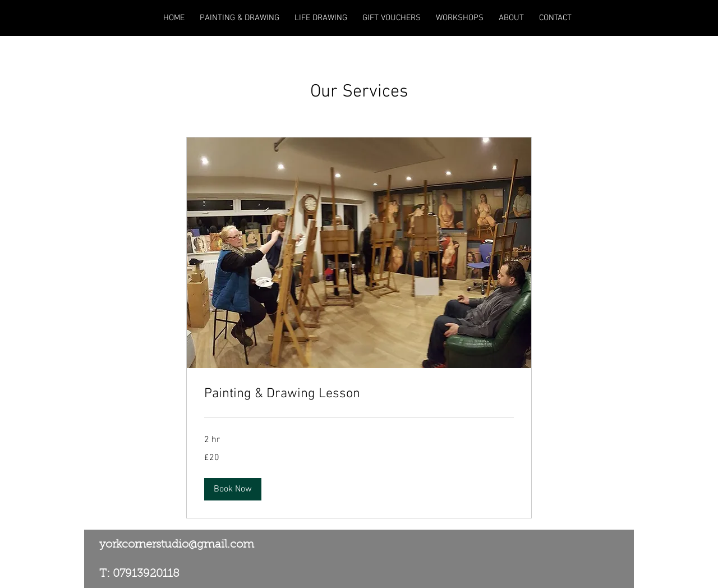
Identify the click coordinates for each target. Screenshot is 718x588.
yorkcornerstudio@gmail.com (177, 545)
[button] (233, 489)
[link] (359, 394)
